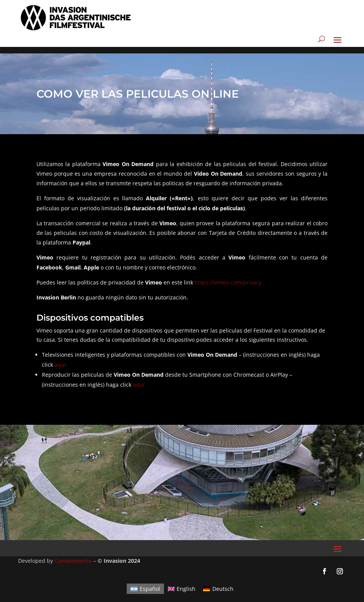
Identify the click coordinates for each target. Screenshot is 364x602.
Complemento (73, 554)
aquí (60, 358)
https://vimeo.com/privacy (228, 276)
